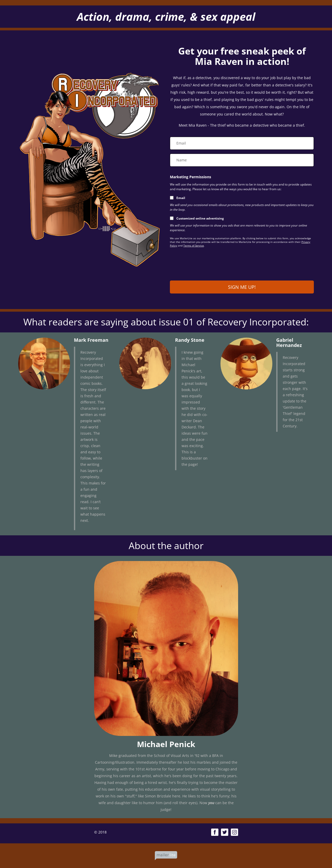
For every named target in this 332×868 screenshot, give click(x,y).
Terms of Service (194, 245)
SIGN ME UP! (242, 287)
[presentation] (209, 265)
